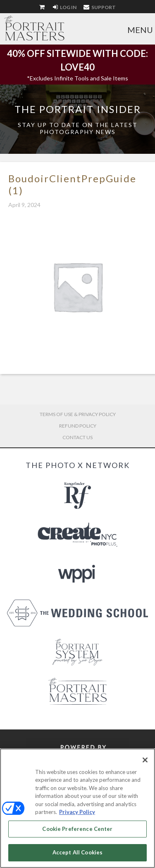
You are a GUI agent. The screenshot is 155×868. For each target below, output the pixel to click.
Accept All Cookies (77, 852)
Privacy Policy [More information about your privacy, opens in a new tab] (77, 812)
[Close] (145, 760)
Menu (140, 30)
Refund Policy (78, 426)
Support (100, 7)
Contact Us (77, 437)
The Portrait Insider (78, 109)
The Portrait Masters (34, 28)
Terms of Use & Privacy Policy (78, 414)
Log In (65, 7)
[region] (77, 808)
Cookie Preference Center (77, 829)
